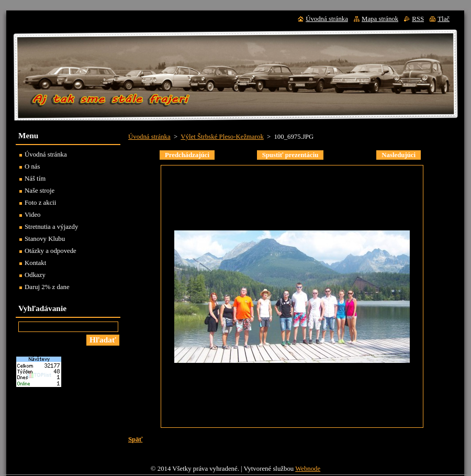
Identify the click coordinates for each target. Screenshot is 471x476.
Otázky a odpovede (51, 251)
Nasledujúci (399, 155)
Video (33, 215)
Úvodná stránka (149, 137)
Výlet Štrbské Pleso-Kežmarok (222, 137)
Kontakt (35, 263)
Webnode (308, 469)
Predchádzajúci (187, 155)
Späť (135, 439)
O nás (32, 167)
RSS (418, 19)
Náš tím (35, 179)
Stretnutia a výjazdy (51, 227)
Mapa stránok (380, 19)
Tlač (444, 19)
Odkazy (35, 275)
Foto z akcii (40, 203)
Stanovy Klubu (45, 239)
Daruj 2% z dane (47, 287)
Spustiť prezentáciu (290, 155)
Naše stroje (40, 191)
